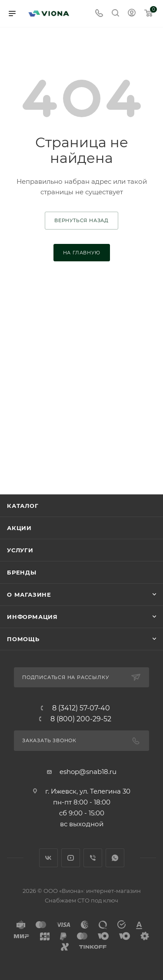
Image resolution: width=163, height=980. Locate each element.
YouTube (71, 858)
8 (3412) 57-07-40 (81, 708)
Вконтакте (48, 858)
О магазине (29, 595)
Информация (32, 617)
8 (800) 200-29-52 (81, 719)
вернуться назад (81, 220)
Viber (93, 858)
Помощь (23, 639)
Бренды (22, 572)
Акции (19, 528)
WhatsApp (115, 858)
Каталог (23, 506)
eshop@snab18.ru (88, 772)
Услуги (20, 550)
